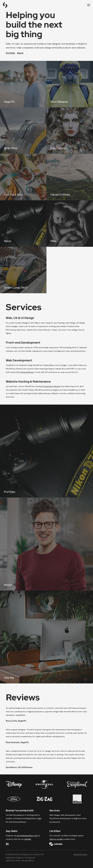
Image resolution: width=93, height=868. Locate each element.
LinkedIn (27, 839)
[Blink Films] (23, 131)
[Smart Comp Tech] (23, 270)
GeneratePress (27, 372)
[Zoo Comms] (70, 131)
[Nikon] (23, 224)
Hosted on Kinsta (80, 854)
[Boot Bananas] (70, 84)
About (20, 53)
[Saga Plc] (23, 84)
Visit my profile (56, 839)
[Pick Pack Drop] (23, 177)
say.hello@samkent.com (27, 836)
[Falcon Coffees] (70, 177)
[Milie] (70, 224)
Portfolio (10, 53)
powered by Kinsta (51, 386)
